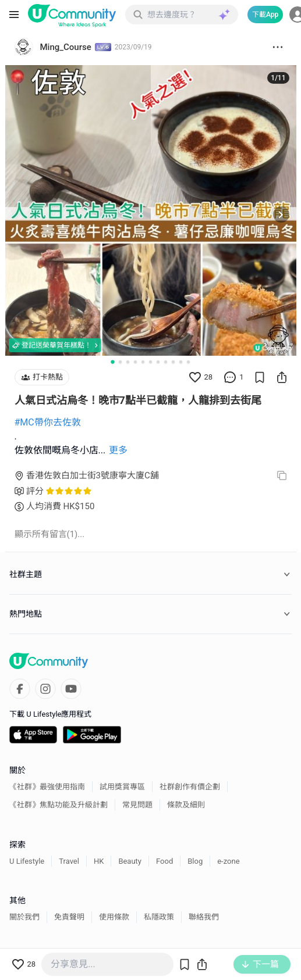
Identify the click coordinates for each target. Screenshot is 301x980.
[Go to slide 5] (143, 362)
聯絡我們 (204, 917)
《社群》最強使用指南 (47, 787)
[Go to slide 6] (150, 362)
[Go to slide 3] (128, 362)
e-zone (228, 861)
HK (99, 861)
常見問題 (137, 805)
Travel (69, 861)
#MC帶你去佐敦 (48, 422)
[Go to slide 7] (158, 362)
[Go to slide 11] (188, 362)
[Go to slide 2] (120, 362)
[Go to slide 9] (173, 362)
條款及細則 (186, 805)
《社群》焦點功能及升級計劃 (59, 805)
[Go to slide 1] (112, 362)
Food (164, 861)
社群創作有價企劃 (190, 787)
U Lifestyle (27, 861)
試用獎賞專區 (122, 787)
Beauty (130, 861)
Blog (195, 861)
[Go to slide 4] (135, 362)
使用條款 (114, 917)
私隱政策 (159, 917)
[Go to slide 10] (181, 362)
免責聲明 (69, 917)
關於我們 (24, 917)
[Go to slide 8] (166, 362)
